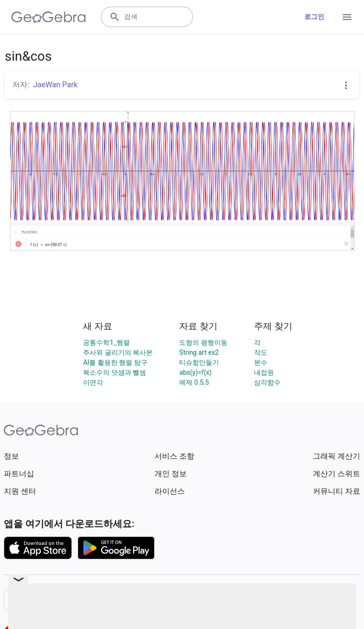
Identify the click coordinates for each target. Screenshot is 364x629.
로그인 (314, 17)
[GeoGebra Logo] (49, 17)
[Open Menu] (347, 17)
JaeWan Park (55, 85)
